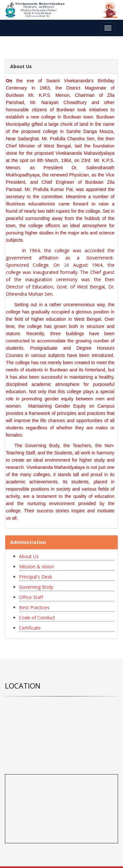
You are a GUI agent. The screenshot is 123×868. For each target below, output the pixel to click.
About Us (29, 556)
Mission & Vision (37, 567)
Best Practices (34, 607)
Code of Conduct (37, 618)
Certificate (30, 628)
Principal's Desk (36, 577)
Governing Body (36, 587)
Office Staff (31, 597)
